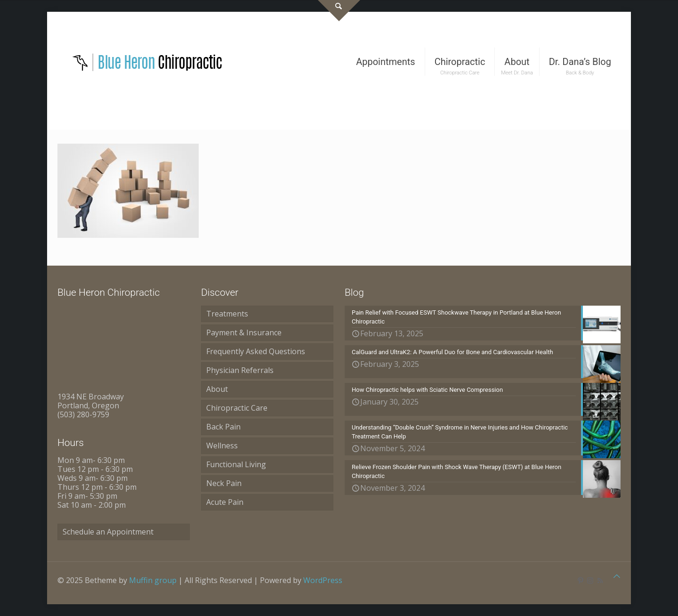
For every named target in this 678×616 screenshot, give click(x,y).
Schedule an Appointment (108, 532)
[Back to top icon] (617, 576)
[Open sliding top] (339, 11)
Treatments (227, 314)
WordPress (323, 580)
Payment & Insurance (244, 332)
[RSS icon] (600, 580)
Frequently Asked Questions (256, 351)
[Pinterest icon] (580, 580)
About (217, 389)
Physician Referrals (240, 370)
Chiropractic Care (237, 408)
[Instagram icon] (590, 580)
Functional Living (236, 464)
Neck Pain (224, 483)
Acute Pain (225, 502)
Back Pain (223, 427)
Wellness (222, 446)
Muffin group (153, 580)
